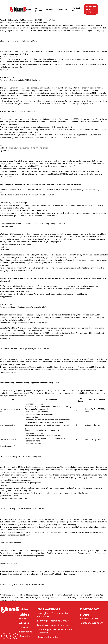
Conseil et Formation (48, 637)
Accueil (3, 20)
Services (24, 627)
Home (22, 619)
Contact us (25, 636)
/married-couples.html (18, 498)
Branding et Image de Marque (53, 621)
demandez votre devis (91, 9)
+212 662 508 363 (89, 619)
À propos (24, 623)
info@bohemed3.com (92, 623)
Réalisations (26, 632)
